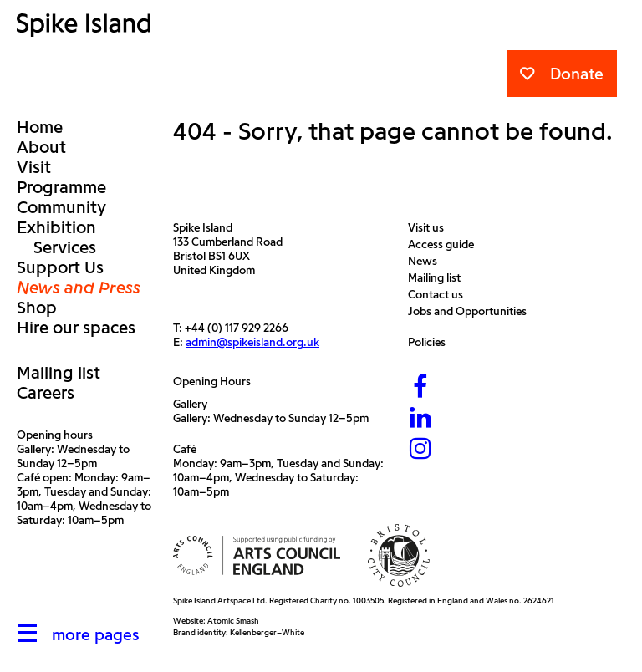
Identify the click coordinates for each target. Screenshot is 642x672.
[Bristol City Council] (399, 555)
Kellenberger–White (267, 632)
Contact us (440, 295)
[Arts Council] (257, 555)
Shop (37, 308)
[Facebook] (420, 388)
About (41, 147)
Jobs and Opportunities (471, 311)
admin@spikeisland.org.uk (252, 342)
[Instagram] (420, 450)
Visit (34, 167)
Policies (431, 342)
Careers (46, 393)
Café (185, 449)
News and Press (79, 288)
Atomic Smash (233, 621)
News (427, 261)
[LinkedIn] (420, 419)
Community (61, 207)
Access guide (445, 244)
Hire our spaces (76, 328)
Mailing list (59, 373)
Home (40, 127)
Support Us (60, 267)
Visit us (430, 228)
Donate (562, 74)
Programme (61, 187)
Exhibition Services (56, 237)
